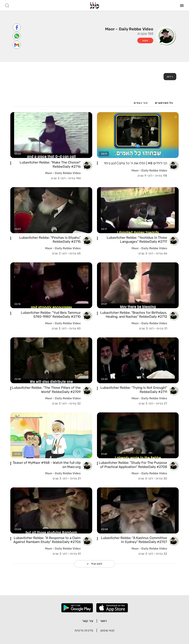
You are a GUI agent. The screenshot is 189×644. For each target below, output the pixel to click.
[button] (97, 163)
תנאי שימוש (107, 630)
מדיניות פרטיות (84, 630)
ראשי (104, 621)
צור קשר (88, 621)
